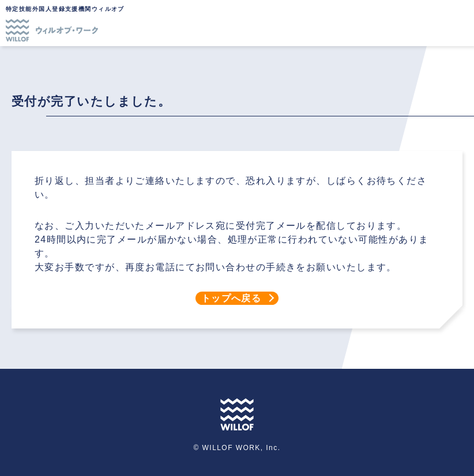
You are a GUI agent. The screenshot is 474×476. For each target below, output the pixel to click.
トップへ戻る (232, 298)
